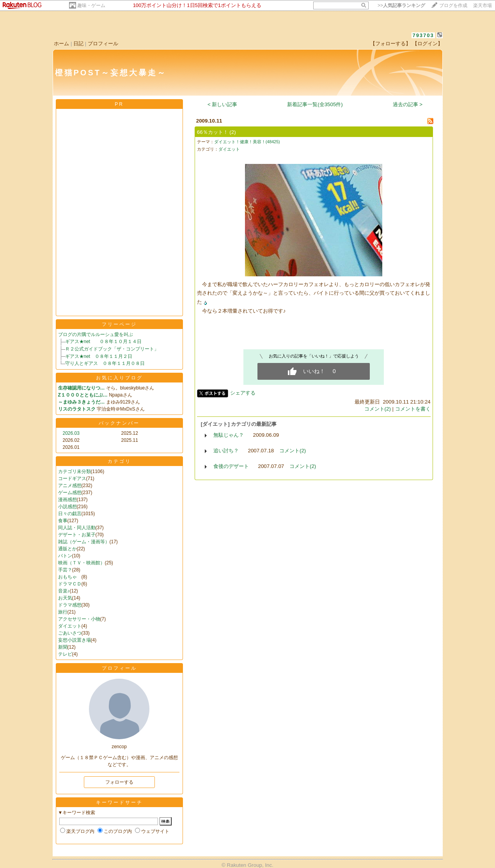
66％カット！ (213, 132)
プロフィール (103, 44)
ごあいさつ (70, 633)
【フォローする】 (390, 44)
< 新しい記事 (223, 104)
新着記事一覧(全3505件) (315, 104)
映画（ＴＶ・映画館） (82, 563)
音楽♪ (64, 591)
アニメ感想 (70, 486)
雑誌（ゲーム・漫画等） (84, 542)
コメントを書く (413, 409)
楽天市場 (483, 5)
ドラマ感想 (70, 605)
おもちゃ (70, 577)
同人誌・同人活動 (77, 528)
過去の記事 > (408, 104)
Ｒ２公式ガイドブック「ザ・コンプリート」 (112, 349)
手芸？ (65, 570)
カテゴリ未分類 (75, 471)
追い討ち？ (226, 451)
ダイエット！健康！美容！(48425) (247, 142)
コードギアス (72, 478)
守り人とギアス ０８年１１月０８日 (105, 363)
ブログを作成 (453, 5)
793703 (423, 35)
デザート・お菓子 (77, 535)
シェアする (243, 393)
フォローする (119, 782)
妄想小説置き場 (75, 640)
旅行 (63, 612)
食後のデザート (231, 466)
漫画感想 (67, 500)
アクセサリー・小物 (79, 619)
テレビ (65, 654)
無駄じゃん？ (229, 435)
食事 (63, 521)
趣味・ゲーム (91, 5)
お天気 (65, 598)
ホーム (61, 44)
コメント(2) (378, 409)
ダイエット (70, 626)
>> (401, 5)
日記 (78, 44)
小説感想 (67, 507)
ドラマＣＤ (70, 584)
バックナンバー (119, 423)
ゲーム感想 (70, 493)
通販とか (67, 549)
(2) (232, 132)
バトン (65, 556)
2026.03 (71, 433)
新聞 (63, 647)
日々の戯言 (70, 514)
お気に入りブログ (119, 378)
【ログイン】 (428, 44)
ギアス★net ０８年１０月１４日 (104, 342)
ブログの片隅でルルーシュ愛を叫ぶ (96, 334)
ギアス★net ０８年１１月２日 (99, 356)
